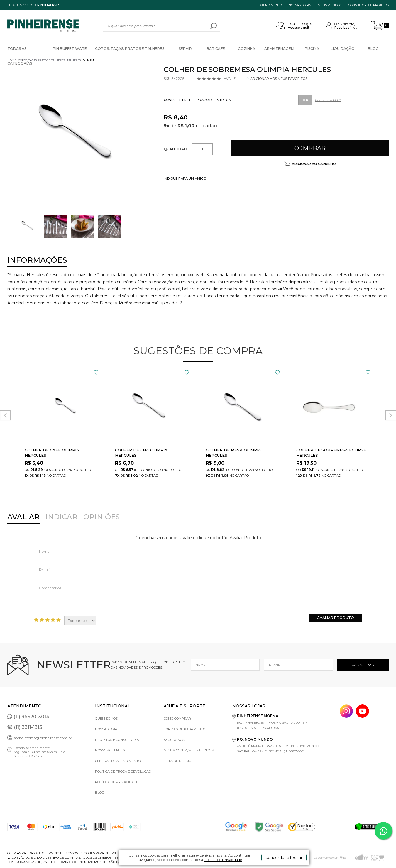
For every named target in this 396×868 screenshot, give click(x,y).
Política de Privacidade (223, 860)
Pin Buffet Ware (70, 49)
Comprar (310, 148)
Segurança (174, 740)
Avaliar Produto (336, 618)
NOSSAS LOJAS (300, 5)
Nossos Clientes (110, 750)
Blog (373, 49)
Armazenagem (279, 49)
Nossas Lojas (107, 729)
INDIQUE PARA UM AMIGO (185, 178)
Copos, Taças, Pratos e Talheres (130, 49)
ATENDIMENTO (271, 5)
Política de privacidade (117, 782)
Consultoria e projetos (368, 5)
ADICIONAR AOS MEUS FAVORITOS (279, 79)
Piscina (312, 49)
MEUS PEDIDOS (330, 5)
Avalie (230, 79)
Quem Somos (106, 719)
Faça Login (343, 28)
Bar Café (216, 49)
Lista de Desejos (178, 761)
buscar (214, 26)
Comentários (198, 595)
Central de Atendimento (118, 761)
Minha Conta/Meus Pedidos (189, 750)
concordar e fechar (284, 857)
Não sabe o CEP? (328, 100)
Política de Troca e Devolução (123, 771)
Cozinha (247, 49)
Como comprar (177, 719)
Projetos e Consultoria (117, 740)
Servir (185, 49)
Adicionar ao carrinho (313, 164)
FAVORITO (96, 373)
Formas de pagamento (185, 729)
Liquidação (343, 49)
